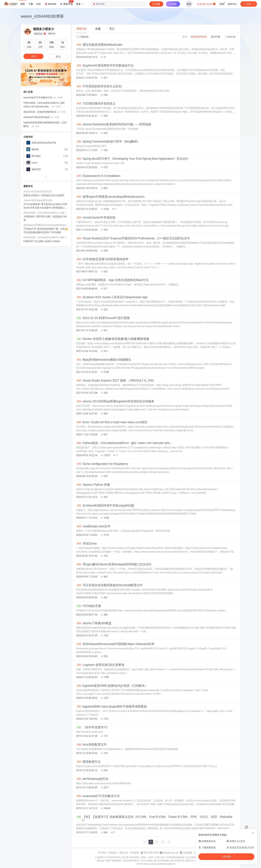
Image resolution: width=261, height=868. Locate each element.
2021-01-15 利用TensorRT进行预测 (103, 318)
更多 (80, 4)
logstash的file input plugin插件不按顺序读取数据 (111, 706)
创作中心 (232, 4)
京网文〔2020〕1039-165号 (153, 857)
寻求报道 (134, 853)
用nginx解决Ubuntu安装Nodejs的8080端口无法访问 (114, 564)
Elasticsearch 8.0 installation (98, 176)
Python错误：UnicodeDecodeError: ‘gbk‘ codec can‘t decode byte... (124, 443)
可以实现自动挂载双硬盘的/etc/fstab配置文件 (109, 585)
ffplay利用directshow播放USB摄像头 (104, 360)
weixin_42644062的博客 (42, 16)
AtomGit (50, 4)
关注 (33, 56)
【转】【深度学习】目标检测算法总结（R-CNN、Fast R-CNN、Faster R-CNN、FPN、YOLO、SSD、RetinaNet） (154, 818)
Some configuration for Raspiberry (102, 464)
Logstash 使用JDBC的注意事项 (100, 665)
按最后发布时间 (199, 37)
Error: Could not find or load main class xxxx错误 (112, 422)
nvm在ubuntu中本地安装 (96, 217)
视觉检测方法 (88, 762)
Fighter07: (29, 241)
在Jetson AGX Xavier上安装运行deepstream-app (112, 297)
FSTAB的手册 (89, 606)
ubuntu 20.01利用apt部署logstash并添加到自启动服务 (115, 401)
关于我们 (103, 853)
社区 (39, 4)
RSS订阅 (230, 37)
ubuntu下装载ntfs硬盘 (94, 623)
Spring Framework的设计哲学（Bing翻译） (108, 141)
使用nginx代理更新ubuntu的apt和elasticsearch (110, 197)
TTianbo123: (30, 229)
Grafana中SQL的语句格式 (41, 117)
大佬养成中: (30, 216)
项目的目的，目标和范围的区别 (44, 112)
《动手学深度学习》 (93, 727)
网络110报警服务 (114, 861)
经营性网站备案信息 (175, 857)
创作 (249, 4)
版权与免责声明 (177, 861)
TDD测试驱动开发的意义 (96, 103)
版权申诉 (189, 861)
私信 (58, 56)
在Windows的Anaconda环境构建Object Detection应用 (115, 644)
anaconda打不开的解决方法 (98, 796)
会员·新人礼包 (206, 4)
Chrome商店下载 (149, 861)
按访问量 (216, 37)
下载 (31, 4)
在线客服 (188, 853)
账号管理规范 (163, 861)
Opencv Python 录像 (93, 485)
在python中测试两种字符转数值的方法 (105, 65)
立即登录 (226, 857)
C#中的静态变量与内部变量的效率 (102, 259)
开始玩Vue (86, 543)
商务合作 (124, 853)
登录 (189, 4)
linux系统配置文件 (91, 744)
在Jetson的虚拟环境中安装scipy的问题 (105, 505)
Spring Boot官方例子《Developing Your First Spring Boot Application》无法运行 (132, 159)
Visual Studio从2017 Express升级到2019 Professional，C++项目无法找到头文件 (133, 238)
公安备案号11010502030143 (108, 857)
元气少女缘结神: (32, 204)
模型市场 (67, 3)
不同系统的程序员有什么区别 (99, 86)
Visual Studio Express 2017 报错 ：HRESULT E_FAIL (115, 380)
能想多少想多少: (32, 195)
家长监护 (101, 861)
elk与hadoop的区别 (92, 779)
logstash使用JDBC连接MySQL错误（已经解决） (112, 686)
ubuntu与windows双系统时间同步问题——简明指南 (114, 124)
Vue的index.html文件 (93, 526)
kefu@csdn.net (171, 853)
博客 (23, 4)
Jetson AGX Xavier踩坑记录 (38, 191)
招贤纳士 (113, 853)
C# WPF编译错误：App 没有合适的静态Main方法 (112, 280)
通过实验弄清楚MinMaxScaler (99, 45)
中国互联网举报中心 (131, 861)
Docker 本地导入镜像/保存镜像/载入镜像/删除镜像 (113, 339)
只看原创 (82, 37)
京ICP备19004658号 (131, 857)
